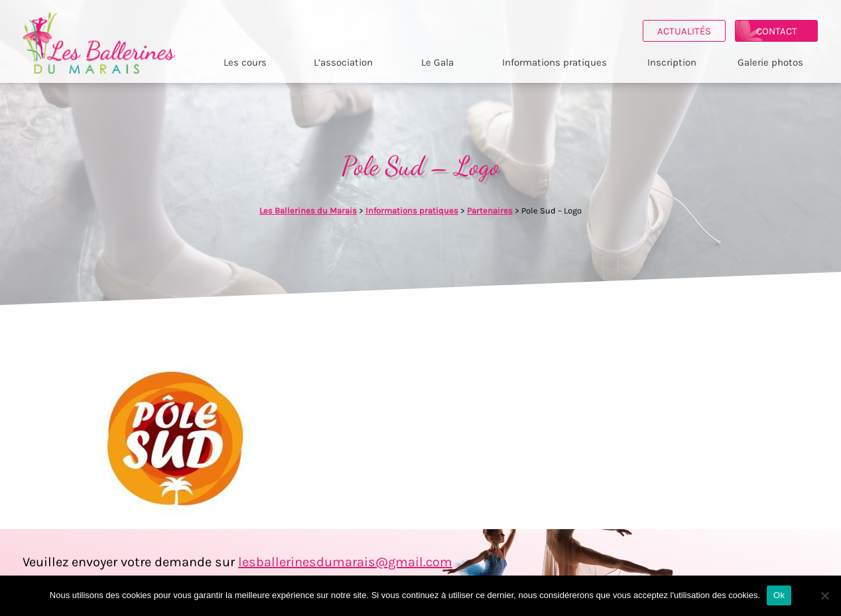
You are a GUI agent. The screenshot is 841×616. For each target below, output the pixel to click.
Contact (777, 31)
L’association (343, 62)
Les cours (245, 62)
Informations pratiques (554, 62)
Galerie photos (770, 62)
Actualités (684, 31)
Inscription (672, 62)
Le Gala (437, 62)
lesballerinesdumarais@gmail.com (345, 562)
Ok (779, 595)
